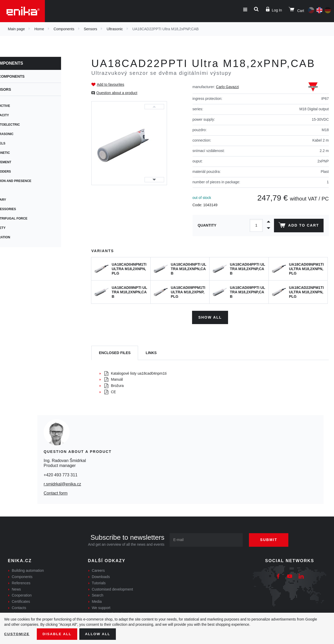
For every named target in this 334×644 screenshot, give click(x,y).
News (16, 588)
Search (98, 595)
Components (64, 29)
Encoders (19, 172)
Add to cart (298, 226)
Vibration (19, 237)
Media (97, 601)
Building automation (28, 570)
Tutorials (99, 582)
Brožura (114, 385)
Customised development (112, 588)
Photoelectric (24, 125)
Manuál (114, 379)
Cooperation (22, 595)
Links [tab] (151, 352)
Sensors (90, 29)
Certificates (21, 601)
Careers (98, 570)
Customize (17, 634)
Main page (16, 29)
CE (110, 391)
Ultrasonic (115, 29)
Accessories (22, 209)
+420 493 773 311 (60, 474)
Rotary (17, 200)
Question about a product (117, 93)
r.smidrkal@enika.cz (62, 484)
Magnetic (19, 153)
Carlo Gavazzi (228, 87)
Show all (210, 317)
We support (101, 607)
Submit (271, 539)
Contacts (19, 607)
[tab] (115, 352)
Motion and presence (29, 181)
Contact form (56, 493)
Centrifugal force (28, 218)
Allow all (100, 634)
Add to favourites (111, 84)
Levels (17, 143)
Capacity (18, 115)
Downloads (101, 576)
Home (39, 29)
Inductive (19, 106)
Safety (17, 228)
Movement (19, 162)
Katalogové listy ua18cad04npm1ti (135, 373)
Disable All (58, 634)
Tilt (14, 190)
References (21, 582)
